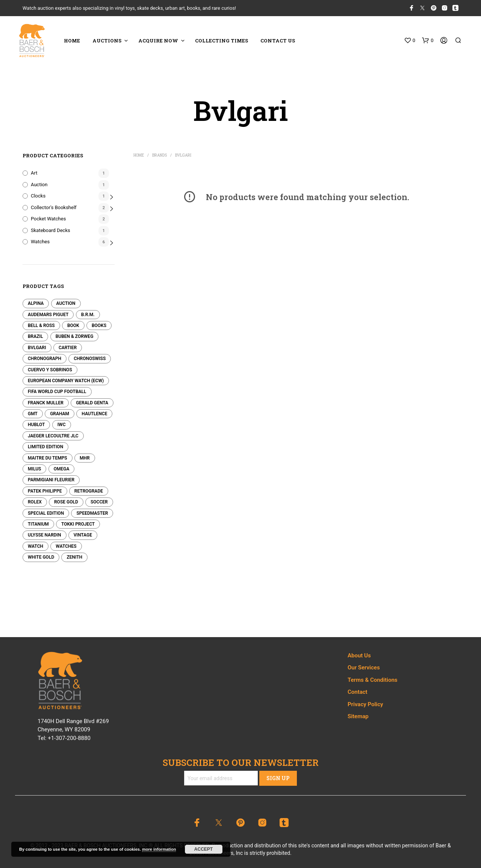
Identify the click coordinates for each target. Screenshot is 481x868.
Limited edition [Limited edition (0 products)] (45, 447)
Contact (358, 692)
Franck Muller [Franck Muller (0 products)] (46, 403)
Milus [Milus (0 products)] (34, 469)
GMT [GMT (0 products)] (33, 414)
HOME (72, 41)
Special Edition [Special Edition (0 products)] (46, 513)
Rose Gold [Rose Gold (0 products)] (66, 502)
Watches (40, 242)
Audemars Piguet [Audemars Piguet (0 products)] (48, 315)
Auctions (107, 41)
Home (139, 155)
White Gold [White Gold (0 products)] (41, 557)
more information (159, 849)
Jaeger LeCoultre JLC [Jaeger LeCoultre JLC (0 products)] (53, 436)
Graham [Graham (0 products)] (60, 414)
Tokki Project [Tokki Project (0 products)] (78, 524)
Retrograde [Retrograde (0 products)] (89, 491)
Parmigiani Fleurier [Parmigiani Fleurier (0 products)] (51, 480)
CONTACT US (278, 41)
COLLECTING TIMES (222, 41)
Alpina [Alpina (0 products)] (36, 303)
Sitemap (358, 716)
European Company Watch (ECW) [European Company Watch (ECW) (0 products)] (66, 381)
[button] (410, 41)
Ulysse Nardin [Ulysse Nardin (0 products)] (45, 535)
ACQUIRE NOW (158, 41)
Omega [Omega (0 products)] (62, 469)
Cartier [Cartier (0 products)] (68, 348)
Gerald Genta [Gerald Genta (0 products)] (92, 403)
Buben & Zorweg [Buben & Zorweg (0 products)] (75, 336)
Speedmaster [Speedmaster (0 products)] (92, 513)
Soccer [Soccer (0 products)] (99, 502)
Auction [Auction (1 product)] (66, 303)
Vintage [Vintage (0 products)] (83, 535)
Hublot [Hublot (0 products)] (36, 425)
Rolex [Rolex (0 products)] (35, 502)
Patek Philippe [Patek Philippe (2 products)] (45, 491)
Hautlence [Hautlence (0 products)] (94, 414)
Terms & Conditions (372, 680)
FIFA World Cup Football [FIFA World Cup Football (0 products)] (57, 392)
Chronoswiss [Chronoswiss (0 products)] (90, 359)
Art (34, 173)
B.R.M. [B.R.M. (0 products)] (88, 315)
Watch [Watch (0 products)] (36, 546)
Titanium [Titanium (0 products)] (38, 524)
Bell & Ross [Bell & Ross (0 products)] (41, 325)
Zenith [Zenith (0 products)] (74, 557)
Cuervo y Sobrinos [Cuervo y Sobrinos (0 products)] (50, 370)
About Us (359, 656)
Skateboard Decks (51, 230)
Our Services (364, 668)
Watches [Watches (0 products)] (66, 546)
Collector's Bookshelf (54, 207)
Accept (203, 849)
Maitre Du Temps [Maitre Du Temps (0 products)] (48, 458)
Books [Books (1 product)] (99, 325)
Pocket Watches (48, 219)
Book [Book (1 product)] (73, 325)
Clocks (38, 196)
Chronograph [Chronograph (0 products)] (45, 359)
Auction (39, 185)
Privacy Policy (365, 704)
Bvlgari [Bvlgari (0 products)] (37, 348)
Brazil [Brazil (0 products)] (35, 336)
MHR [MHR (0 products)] (85, 458)
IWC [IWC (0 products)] (62, 425)
